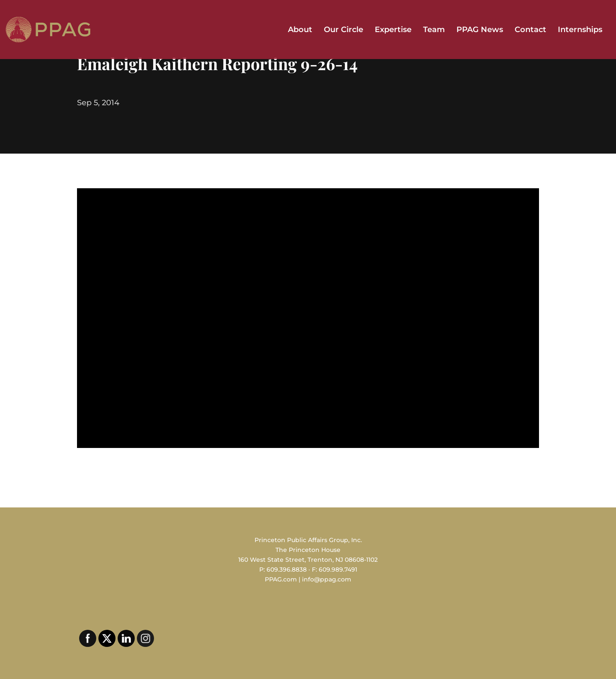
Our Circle (344, 30)
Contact (530, 30)
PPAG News (480, 30)
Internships (580, 30)
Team (434, 30)
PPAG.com (281, 579)
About (300, 30)
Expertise (393, 30)
